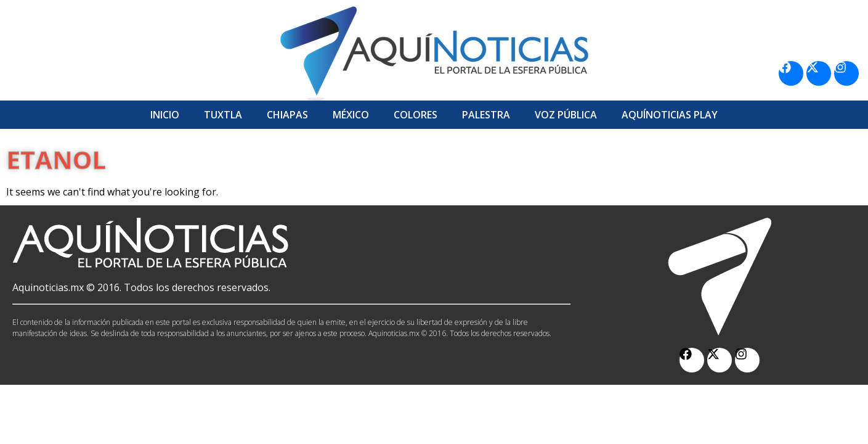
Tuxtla (223, 115)
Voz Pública (566, 115)
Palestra (486, 115)
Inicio (165, 115)
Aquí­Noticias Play (670, 115)
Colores (416, 115)
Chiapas (287, 115)
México (351, 115)
